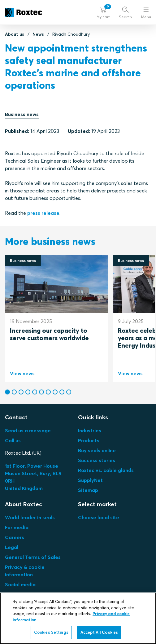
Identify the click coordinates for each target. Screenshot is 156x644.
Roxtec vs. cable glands (106, 470)
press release (43, 213)
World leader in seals (30, 517)
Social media (20, 584)
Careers (15, 537)
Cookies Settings (51, 632)
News (38, 34)
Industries (90, 430)
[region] (78, 618)
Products (89, 440)
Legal (12, 547)
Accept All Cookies (99, 632)
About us (15, 34)
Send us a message (28, 430)
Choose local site (99, 517)
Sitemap (88, 490)
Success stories (97, 460)
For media (17, 527)
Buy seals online (97, 450)
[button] (103, 12)
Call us (13, 440)
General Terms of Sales (33, 557)
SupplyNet (90, 480)
